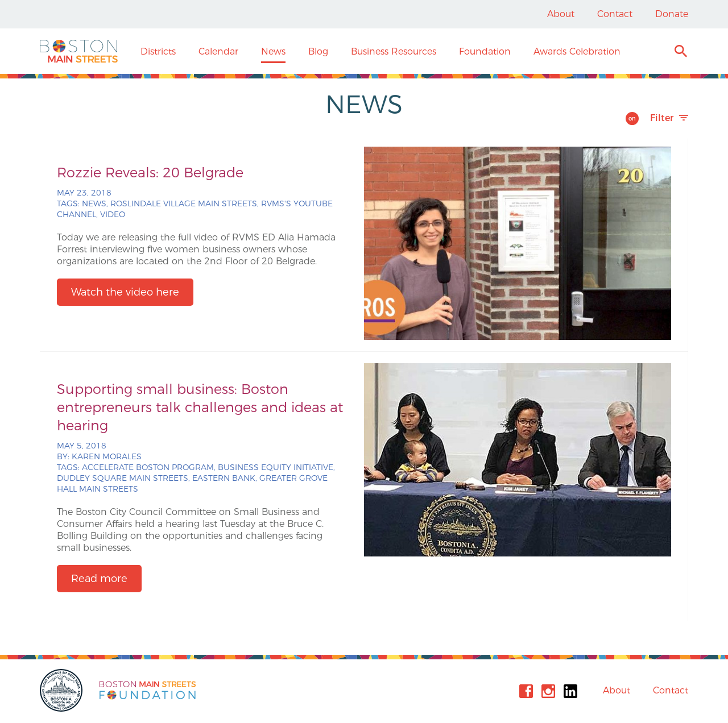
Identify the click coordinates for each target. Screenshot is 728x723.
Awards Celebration (577, 51)
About (561, 14)
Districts (158, 51)
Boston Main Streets (79, 51)
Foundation (485, 51)
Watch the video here (125, 292)
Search (681, 53)
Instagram (548, 691)
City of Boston (63, 690)
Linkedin (570, 691)
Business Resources (394, 51)
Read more (99, 579)
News (273, 51)
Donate (672, 14)
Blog (318, 51)
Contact (615, 14)
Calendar (218, 51)
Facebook (526, 691)
